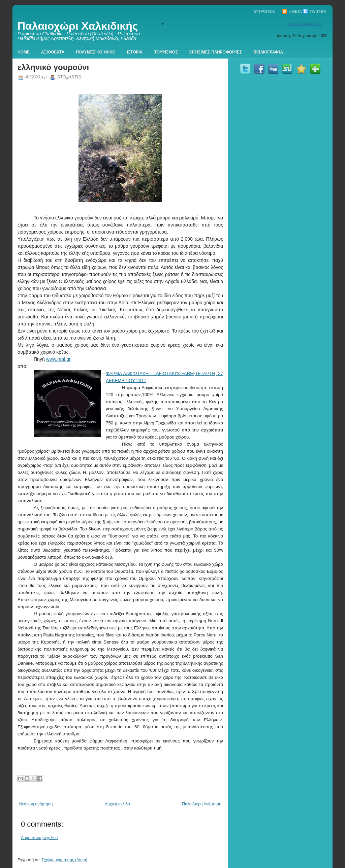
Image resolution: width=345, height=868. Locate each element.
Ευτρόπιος (264, 11)
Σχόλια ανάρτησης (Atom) (64, 860)
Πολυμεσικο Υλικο (96, 52)
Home (24, 52)
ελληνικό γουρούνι (53, 67)
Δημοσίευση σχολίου (39, 838)
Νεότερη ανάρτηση (36, 804)
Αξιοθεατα (53, 52)
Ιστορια (135, 52)
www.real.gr (58, 359)
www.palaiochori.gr (304, 24)
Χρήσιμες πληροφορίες (215, 52)
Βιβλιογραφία (268, 52)
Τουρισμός (166, 52)
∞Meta (292, 11)
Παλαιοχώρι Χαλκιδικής (78, 26)
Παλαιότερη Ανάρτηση (202, 804)
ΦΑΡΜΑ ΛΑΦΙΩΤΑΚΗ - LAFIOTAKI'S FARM (150, 373)
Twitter (315, 11)
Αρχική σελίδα (117, 804)
